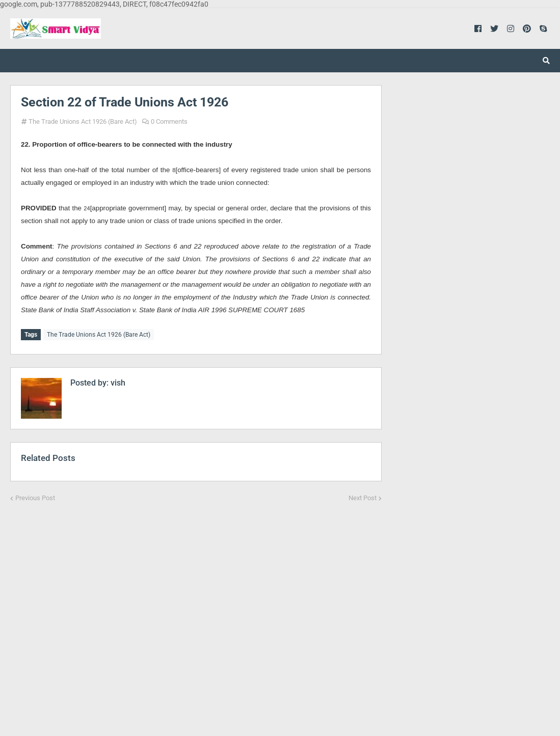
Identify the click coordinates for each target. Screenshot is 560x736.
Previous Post (35, 497)
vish (117, 382)
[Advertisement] (196, 612)
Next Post (363, 497)
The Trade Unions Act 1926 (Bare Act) (83, 121)
